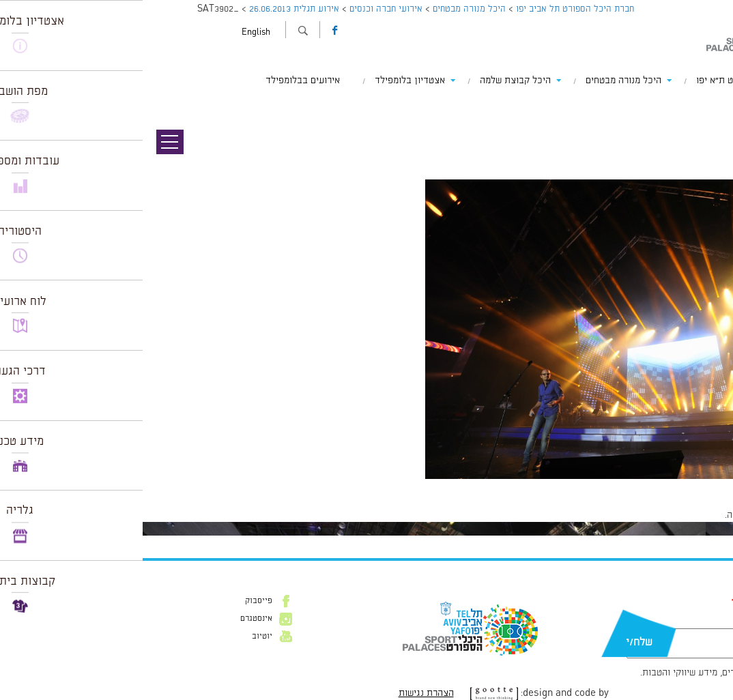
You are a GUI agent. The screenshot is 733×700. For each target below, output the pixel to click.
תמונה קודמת (707, 106)
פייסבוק (116, 601)
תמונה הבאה (709, 119)
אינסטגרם (114, 619)
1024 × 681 (650, 486)
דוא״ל (667, 622)
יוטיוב (119, 637)
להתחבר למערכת (688, 515)
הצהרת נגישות (284, 693)
